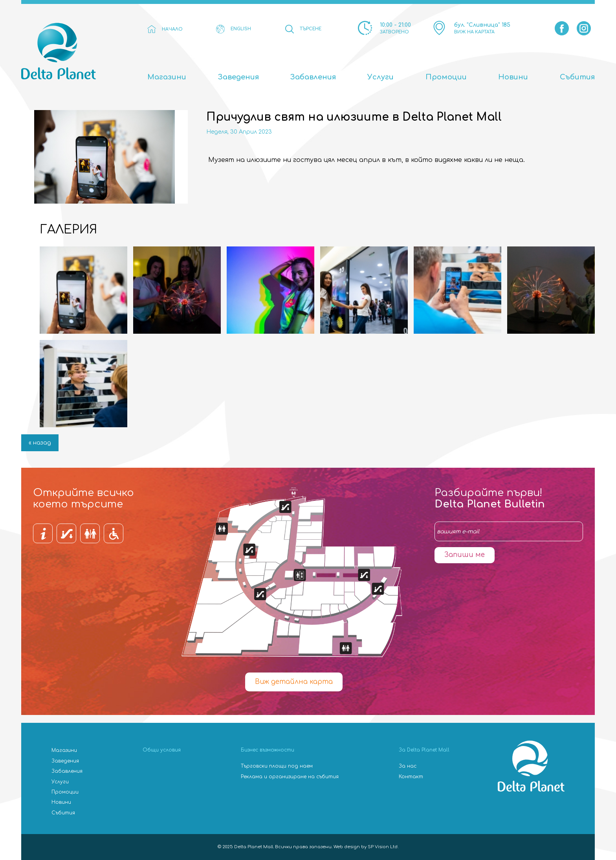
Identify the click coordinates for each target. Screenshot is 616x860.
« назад (40, 443)
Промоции (446, 77)
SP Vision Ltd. (383, 847)
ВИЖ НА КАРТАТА (474, 32)
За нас (408, 766)
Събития (577, 77)
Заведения (238, 77)
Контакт (411, 777)
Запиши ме (465, 555)
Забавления (313, 77)
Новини (513, 77)
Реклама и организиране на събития (290, 777)
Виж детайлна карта (294, 682)
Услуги (380, 77)
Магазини (167, 77)
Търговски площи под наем (277, 766)
